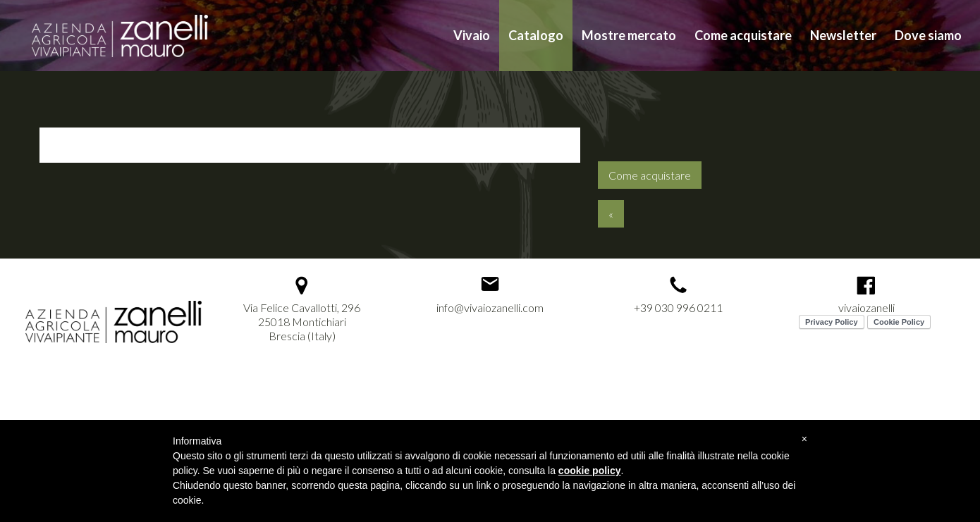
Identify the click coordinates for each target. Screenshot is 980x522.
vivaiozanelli (866, 307)
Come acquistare (743, 35)
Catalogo (536, 35)
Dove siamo (928, 35)
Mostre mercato (629, 35)
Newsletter (843, 35)
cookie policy (590, 471)
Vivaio (472, 35)
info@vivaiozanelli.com (490, 307)
